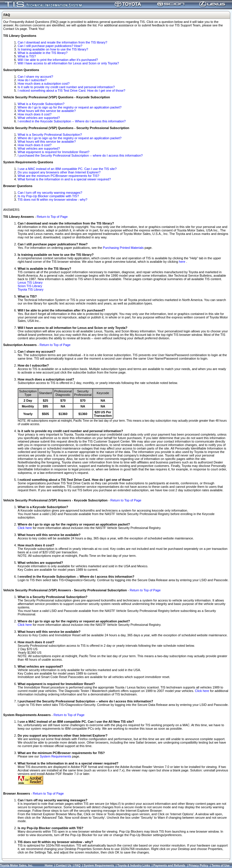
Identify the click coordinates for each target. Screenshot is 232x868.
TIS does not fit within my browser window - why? (52, 200)
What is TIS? (27, 56)
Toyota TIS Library (31, 289)
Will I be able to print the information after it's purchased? (58, 60)
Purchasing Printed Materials (123, 248)
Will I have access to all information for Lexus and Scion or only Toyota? (68, 63)
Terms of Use (221, 866)
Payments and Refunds (169, 866)
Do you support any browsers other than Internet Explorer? (59, 172)
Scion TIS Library (30, 286)
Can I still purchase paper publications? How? (50, 46)
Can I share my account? (35, 77)
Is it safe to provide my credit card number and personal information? (66, 87)
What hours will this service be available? (47, 111)
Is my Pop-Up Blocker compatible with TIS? (48, 196)
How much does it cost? (35, 114)
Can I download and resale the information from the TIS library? (62, 42)
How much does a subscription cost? (44, 84)
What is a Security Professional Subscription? (50, 135)
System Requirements (55, 756)
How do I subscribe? (32, 80)
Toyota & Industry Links (134, 866)
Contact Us (64, 866)
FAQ (77, 866)
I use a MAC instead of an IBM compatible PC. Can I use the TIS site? (67, 169)
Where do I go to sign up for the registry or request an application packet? (70, 107)
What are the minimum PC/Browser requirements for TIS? (59, 176)
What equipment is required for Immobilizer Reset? (54, 152)
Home (49, 866)
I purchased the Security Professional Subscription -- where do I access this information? (80, 155)
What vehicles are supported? (39, 118)
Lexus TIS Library (30, 282)
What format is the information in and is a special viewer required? (64, 179)
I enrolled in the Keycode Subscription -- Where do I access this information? (72, 121)
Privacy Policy (198, 866)
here (183, 262)
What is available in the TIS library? (43, 53)
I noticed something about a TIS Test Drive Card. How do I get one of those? (71, 90)
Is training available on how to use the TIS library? (53, 49)
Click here (25, 528)
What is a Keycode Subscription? (41, 104)
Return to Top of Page (52, 217)
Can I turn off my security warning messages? (50, 193)
